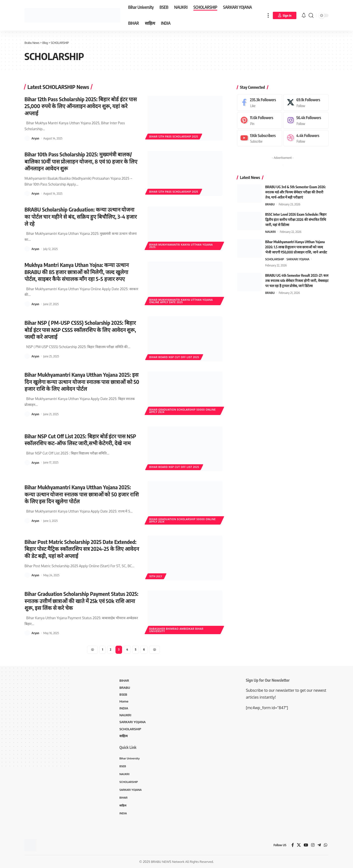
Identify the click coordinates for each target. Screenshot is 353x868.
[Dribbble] (306, 137)
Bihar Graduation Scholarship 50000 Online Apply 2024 (183, 411)
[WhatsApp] (326, 845)
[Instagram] (306, 119)
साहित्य (124, 736)
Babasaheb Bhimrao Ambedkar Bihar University (176, 630)
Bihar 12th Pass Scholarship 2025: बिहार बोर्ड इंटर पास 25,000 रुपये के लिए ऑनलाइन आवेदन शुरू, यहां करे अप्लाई (81, 106)
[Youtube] (260, 137)
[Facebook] (260, 101)
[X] (306, 101)
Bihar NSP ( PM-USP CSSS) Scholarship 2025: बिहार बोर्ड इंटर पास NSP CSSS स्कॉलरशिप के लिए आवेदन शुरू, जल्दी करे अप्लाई (81, 330)
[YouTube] (306, 845)
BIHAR (124, 681)
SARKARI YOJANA (298, 258)
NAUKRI (271, 231)
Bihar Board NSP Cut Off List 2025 (174, 357)
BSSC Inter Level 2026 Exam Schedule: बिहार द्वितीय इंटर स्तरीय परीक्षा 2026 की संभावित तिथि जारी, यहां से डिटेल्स (296, 219)
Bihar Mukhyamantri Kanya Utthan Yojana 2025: (181, 246)
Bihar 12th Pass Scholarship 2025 (174, 137)
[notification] (304, 15)
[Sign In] (285, 15)
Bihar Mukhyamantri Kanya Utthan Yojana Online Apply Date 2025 (181, 301)
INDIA (124, 708)
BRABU (270, 203)
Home (124, 701)
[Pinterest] (260, 119)
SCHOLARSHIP (275, 258)
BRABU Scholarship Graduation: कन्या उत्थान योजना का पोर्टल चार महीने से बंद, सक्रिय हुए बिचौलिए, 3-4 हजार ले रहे (81, 216)
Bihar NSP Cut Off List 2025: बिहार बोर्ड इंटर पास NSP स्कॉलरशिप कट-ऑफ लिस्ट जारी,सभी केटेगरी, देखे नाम (81, 440)
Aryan (35, 138)
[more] (268, 15)
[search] (311, 15)
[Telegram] (319, 845)
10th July (156, 576)
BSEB (123, 694)
